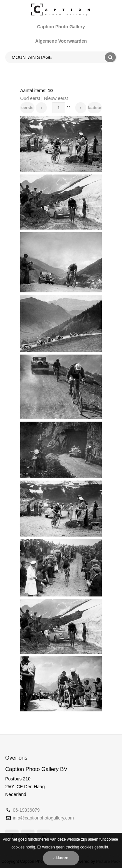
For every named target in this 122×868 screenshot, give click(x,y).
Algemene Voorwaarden (61, 41)
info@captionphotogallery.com (43, 818)
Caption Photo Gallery (61, 27)
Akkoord (61, 858)
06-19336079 (26, 810)
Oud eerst (30, 98)
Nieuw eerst (56, 98)
